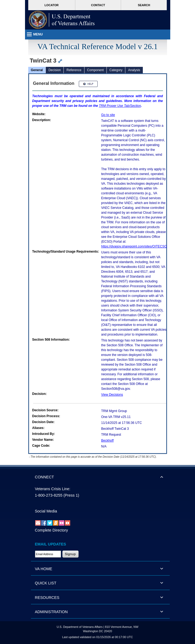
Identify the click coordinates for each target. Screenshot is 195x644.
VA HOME (44, 569)
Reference (74, 70)
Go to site (108, 115)
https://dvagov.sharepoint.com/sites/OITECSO (134, 246)
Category (116, 70)
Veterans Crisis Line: (53, 489)
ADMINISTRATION (51, 612)
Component (95, 70)
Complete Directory (52, 530)
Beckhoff (107, 441)
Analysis (134, 70)
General (37, 70)
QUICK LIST (46, 583)
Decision (55, 70)
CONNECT (45, 477)
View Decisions (112, 395)
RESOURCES (47, 598)
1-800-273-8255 (49, 495)
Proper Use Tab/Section (120, 106)
